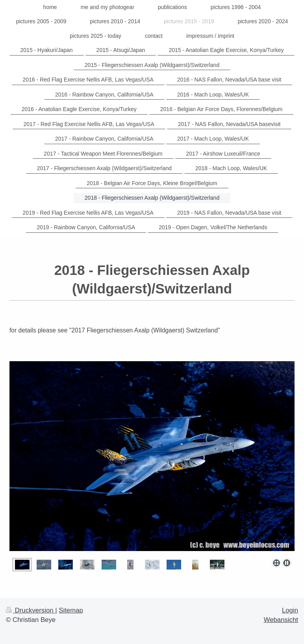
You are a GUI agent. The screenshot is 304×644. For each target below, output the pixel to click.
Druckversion (31, 610)
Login (290, 610)
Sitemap (71, 610)
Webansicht (281, 620)
